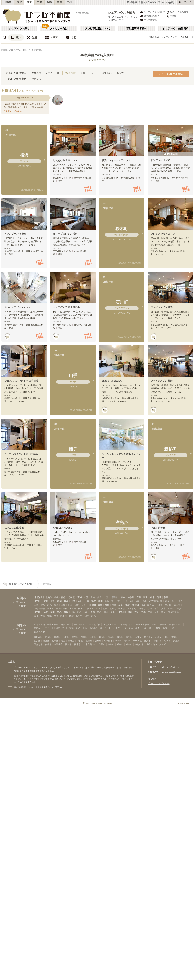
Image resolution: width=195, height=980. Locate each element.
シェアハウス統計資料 (176, 29)
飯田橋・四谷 (127, 624)
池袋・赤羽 (66, 624)
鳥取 (66, 612)
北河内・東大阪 (117, 609)
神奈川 (131, 597)
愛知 (46, 601)
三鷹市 (89, 641)
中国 (60, 2)
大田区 (66, 637)
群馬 (159, 597)
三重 (87, 601)
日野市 (102, 644)
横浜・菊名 (75, 628)
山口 (73, 612)
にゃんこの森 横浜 (14, 528)
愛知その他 (46, 605)
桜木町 (122, 229)
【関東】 (115, 597)
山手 (73, 376)
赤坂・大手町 (142, 624)
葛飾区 (46, 641)
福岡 (130, 612)
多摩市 (48, 644)
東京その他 (39, 632)
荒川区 (37, 641)
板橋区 (57, 637)
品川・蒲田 (79, 624)
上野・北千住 (94, 624)
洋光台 (122, 522)
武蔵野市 (108, 641)
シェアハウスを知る (122, 13)
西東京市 (79, 644)
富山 (100, 601)
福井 (94, 601)
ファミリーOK (53, 73)
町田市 (167, 641)
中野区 (93, 637)
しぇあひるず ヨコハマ (65, 160)
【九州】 (122, 612)
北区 (166, 637)
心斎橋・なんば (164, 605)
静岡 (59, 601)
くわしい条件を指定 (171, 74)
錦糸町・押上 (176, 624)
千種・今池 (128, 601)
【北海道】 (39, 597)
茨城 (166, 597)
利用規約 (152, 679)
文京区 (55, 641)
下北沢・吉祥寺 (110, 624)
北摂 (105, 609)
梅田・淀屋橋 (147, 605)
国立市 (68, 644)
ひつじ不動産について (97, 29)
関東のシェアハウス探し (14, 50)
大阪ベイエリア (93, 609)
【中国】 (38, 612)
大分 (137, 612)
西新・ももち (76, 616)
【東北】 (72, 597)
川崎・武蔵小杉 (90, 628)
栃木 (152, 597)
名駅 (107, 601)
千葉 (139, 597)
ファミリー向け (59, 29)
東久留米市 (91, 644)
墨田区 (71, 641)
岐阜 (66, 601)
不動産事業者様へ (137, 29)
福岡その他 (90, 616)
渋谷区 (111, 637)
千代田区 (137, 641)
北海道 (8, 2)
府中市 (127, 641)
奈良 (121, 605)
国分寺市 (38, 644)
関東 (30, 2)
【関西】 (93, 605)
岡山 (52, 612)
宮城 (80, 597)
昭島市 (120, 644)
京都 (107, 605)
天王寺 (177, 605)
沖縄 (143, 612)
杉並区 (48, 637)
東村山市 (139, 644)
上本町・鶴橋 (76, 609)
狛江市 (111, 644)
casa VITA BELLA (112, 381)
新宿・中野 (53, 624)
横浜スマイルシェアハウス (116, 160)
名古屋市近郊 (156, 601)
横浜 (24, 155)
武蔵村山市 (151, 644)
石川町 (122, 302)
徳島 (59, 612)
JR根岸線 (37, 50)
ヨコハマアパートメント (17, 307)
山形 (86, 597)
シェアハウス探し (19, 29)
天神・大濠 (39, 616)
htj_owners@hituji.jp (171, 672)
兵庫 (114, 605)
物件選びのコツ (149, 16)
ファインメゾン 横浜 (162, 307)
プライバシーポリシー (158, 683)
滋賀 (127, 605)
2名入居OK (70, 73)
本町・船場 (39, 609)
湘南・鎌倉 (134, 628)
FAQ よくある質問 (177, 12)
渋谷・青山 (39, 624)
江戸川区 (148, 637)
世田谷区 (38, 637)
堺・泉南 (132, 609)
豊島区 (84, 637)
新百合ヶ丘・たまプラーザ (113, 628)
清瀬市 (177, 641)
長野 (52, 601)
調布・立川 (61, 628)
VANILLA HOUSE (63, 528)
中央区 (80, 641)
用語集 (171, 16)
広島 (46, 612)
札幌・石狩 (60, 597)
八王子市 (58, 644)
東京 (123, 597)
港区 (63, 641)
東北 (19, 2)
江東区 (174, 637)
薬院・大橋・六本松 (57, 616)
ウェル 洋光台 (158, 528)
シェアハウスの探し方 (152, 12)
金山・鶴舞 (141, 601)
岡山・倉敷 (90, 612)
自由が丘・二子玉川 (44, 628)
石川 (80, 601)
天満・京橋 (62, 609)
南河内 (142, 609)
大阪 (100, 605)
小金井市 (157, 641)
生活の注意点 (148, 20)
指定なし (122, 73)
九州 (70, 2)
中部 (40, 2)
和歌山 (135, 605)
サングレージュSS (160, 160)
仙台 (99, 597)
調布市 (98, 641)
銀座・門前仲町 (159, 624)
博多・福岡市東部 (170, 612)
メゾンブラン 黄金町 (15, 234)
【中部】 (38, 601)
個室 (83, 73)
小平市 (118, 641)
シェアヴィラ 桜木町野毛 (66, 307)
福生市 (129, 644)
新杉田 (170, 449)
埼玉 (145, 597)
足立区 (102, 637)
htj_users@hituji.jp (170, 667)
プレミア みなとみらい (163, 234)
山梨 (73, 601)
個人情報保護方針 (43, 687)
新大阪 (50, 609)
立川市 (147, 641)
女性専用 (36, 73)
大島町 (163, 644)
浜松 (174, 601)
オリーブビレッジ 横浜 (65, 234)
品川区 (159, 637)
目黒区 (129, 637)
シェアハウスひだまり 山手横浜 (21, 381)
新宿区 (75, 637)
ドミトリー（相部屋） (101, 73)
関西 (50, 2)
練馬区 (120, 637)
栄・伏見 (116, 601)
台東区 (138, 637)
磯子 (73, 449)
